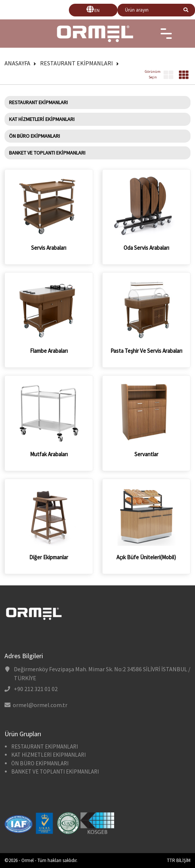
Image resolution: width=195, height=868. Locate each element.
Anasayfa (17, 63)
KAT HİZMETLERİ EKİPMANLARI (42, 119)
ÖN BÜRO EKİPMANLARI (34, 136)
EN (97, 10)
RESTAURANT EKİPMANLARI (77, 63)
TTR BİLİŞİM (179, 860)
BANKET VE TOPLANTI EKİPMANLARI (47, 153)
